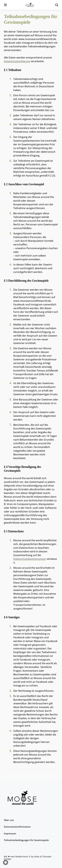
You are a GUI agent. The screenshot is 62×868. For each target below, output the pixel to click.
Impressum (10, 833)
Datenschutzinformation (17, 827)
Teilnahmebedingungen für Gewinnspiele (26, 840)
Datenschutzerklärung (17, 61)
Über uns (9, 820)
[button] (6, 862)
